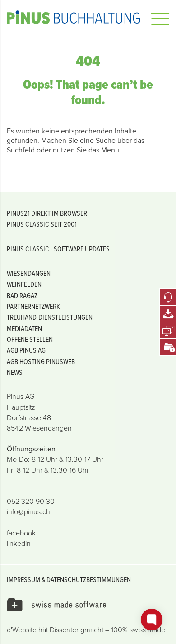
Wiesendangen (29, 273)
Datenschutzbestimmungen (89, 579)
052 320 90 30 (31, 501)
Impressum (23, 579)
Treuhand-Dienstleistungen (50, 317)
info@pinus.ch (28, 512)
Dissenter (64, 630)
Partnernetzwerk (33, 306)
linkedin (19, 543)
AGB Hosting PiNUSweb (41, 361)
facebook (21, 533)
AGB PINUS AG (26, 350)
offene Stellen (30, 339)
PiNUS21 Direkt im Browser (47, 213)
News (15, 372)
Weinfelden (24, 284)
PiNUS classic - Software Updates (58, 249)
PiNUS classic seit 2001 (42, 224)
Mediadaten (24, 328)
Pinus (73, 17)
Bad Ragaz (22, 295)
